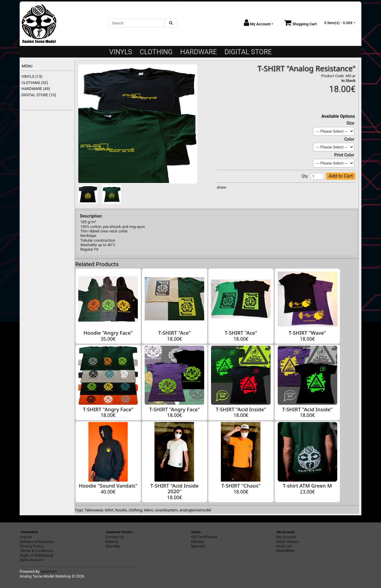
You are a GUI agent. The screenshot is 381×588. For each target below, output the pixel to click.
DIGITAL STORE (248, 52)
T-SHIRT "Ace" (175, 333)
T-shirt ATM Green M (307, 486)
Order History (287, 542)
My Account (286, 537)
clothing (135, 510)
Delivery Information (37, 542)
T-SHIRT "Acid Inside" (241, 409)
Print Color (344, 155)
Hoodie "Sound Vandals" (108, 486)
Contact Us (115, 537)
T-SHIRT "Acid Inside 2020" (174, 488)
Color (349, 139)
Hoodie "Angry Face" (108, 333)
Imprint (26, 537)
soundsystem (167, 510)
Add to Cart (341, 176)
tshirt (109, 510)
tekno (149, 510)
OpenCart (49, 571)
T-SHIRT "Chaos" (241, 486)
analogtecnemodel (195, 510)
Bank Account (32, 560)
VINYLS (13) (32, 76)
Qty (305, 176)
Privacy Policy (32, 546)
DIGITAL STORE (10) (39, 95)
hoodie (121, 510)
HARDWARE (198, 52)
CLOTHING (156, 52)
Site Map (113, 546)
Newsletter (285, 551)
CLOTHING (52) (35, 83)
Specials (198, 546)
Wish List (284, 546)
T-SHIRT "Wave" (307, 333)
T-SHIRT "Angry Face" (108, 409)
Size (350, 123)
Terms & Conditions (37, 551)
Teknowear (94, 510)
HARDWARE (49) (36, 89)
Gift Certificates (204, 537)
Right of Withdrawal (36, 555)
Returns (112, 542)
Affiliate (197, 542)
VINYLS (121, 52)
